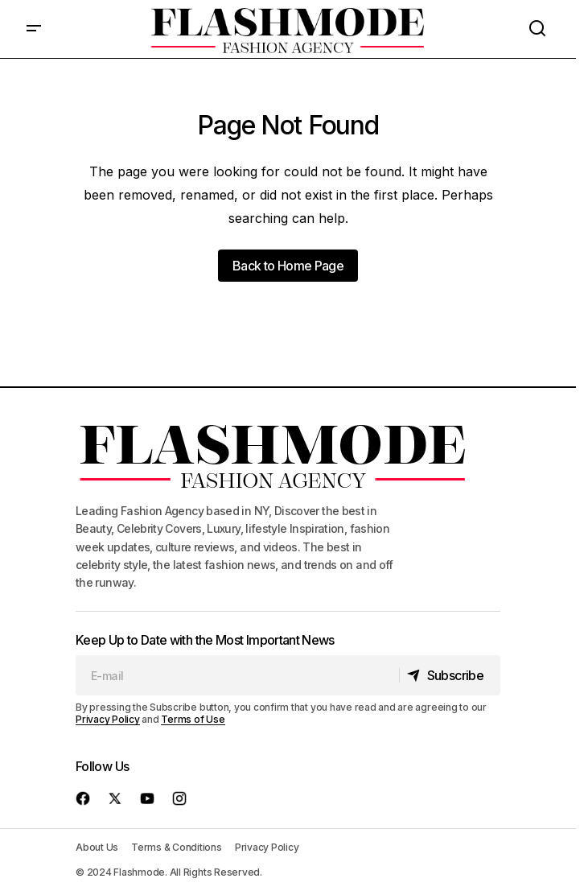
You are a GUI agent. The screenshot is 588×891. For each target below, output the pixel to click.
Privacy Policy (108, 719)
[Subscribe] (449, 675)
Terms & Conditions (177, 847)
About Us (97, 847)
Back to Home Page (288, 266)
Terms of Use (193, 719)
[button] (34, 29)
